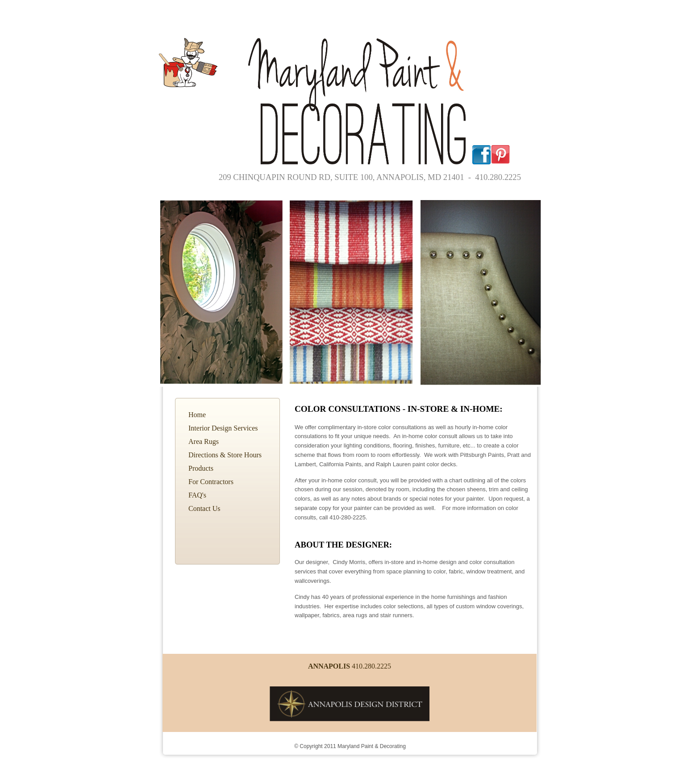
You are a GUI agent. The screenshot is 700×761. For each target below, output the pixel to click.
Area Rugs (204, 441)
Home (197, 415)
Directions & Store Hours (225, 455)
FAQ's (197, 495)
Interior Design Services (223, 428)
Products (201, 468)
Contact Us (204, 508)
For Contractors (211, 482)
